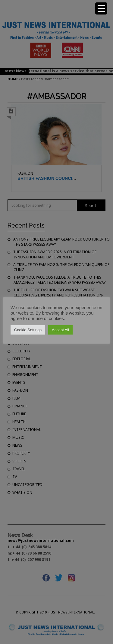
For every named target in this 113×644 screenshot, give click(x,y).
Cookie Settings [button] (28, 330)
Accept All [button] (60, 330)
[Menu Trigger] (101, 8)
